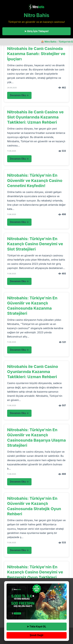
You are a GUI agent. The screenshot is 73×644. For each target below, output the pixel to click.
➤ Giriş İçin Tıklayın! (36, 31)
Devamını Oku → (19, 95)
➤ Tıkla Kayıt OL (36, 626)
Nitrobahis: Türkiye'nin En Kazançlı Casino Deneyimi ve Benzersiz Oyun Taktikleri (35, 572)
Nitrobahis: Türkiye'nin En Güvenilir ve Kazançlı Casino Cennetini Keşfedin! (35, 180)
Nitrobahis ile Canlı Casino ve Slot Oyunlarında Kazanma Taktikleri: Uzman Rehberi (35, 117)
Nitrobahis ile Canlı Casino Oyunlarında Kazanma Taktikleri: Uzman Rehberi (33, 372)
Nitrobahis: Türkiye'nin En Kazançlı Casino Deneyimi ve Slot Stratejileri (35, 244)
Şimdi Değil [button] (36, 635)
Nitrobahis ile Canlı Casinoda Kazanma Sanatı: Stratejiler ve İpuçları (36, 54)
